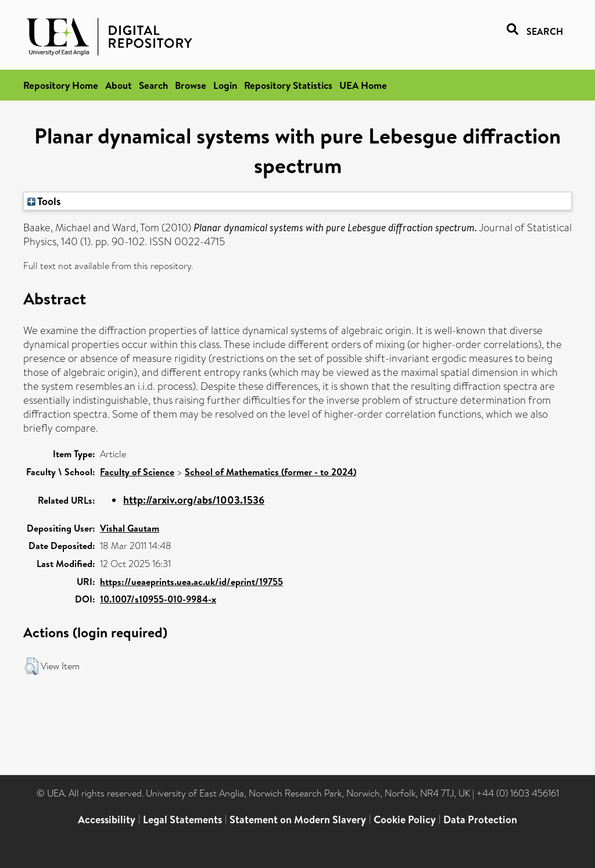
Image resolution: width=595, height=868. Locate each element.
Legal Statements (182, 819)
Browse (191, 85)
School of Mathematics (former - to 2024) (270, 472)
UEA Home (363, 85)
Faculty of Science (137, 472)
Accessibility (107, 819)
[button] (32, 666)
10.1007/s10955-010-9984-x (158, 599)
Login (225, 85)
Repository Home (61, 85)
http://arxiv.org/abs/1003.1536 (194, 500)
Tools (44, 201)
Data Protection (480, 819)
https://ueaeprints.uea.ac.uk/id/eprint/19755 (191, 582)
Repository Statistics (288, 85)
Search (153, 85)
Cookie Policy (405, 819)
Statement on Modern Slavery (298, 819)
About (119, 85)
